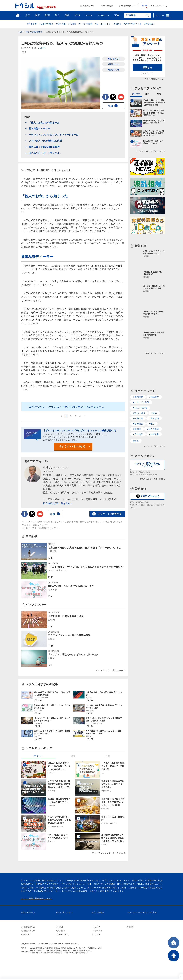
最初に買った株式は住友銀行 (44, 147)
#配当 (152, 424)
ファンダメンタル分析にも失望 (45, 141)
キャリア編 (73, 499)
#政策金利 (154, 434)
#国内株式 (138, 397)
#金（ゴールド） (103, 24)
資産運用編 (91, 499)
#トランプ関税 (85, 24)
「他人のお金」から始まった (44, 122)
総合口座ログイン (127, 6)
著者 (117, 15)
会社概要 (130, 927)
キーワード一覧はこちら (153, 446)
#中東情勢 (32, 24)
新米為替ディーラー (39, 128)
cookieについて (63, 934)
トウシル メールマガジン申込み (142, 912)
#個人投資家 (113, 59)
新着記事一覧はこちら (154, 353)
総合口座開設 (107, 6)
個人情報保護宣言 (28, 927)
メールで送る (121, 97)
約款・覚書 (61, 931)
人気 (28, 15)
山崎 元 (42, 48)
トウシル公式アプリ (154, 6)
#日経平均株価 (46, 24)
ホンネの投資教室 (34, 32)
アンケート (104, 15)
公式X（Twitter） (150, 496)
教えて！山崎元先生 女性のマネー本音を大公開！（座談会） (82, 492)
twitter (113, 97)
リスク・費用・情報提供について (36, 898)
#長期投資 (138, 418)
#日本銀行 (138, 434)
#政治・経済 (139, 413)
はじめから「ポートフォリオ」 (45, 153)
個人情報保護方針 (28, 931)
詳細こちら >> (40, 525)
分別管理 (60, 927)
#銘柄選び (154, 397)
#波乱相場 (61, 24)
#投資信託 (149, 24)
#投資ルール (113, 64)
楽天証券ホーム (88, 6)
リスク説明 (96, 934)
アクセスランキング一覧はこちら (108, 853)
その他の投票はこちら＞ (155, 79)
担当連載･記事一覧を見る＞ (58, 503)
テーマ (89, 15)
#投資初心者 (113, 70)
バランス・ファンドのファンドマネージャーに (54, 135)
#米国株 (72, 24)
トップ (18, 15)
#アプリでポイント (133, 24)
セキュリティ (97, 927)
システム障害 (97, 931)
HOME (174, 943)
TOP (20, 32)
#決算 (136, 441)
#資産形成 (154, 418)
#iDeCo (117, 24)
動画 (47, 15)
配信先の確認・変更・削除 (152, 479)
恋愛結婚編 (54, 499)
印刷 (111, 106)
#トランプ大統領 (141, 402)
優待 (67, 15)
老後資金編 (110, 499)
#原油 (154, 413)
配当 (57, 15)
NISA (77, 15)
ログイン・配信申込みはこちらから (148, 465)
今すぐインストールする (72, 446)
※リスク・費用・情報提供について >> (41, 528)
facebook (106, 97)
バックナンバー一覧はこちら (110, 670)
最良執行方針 (26, 934)
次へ (85, 416)
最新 (38, 15)
